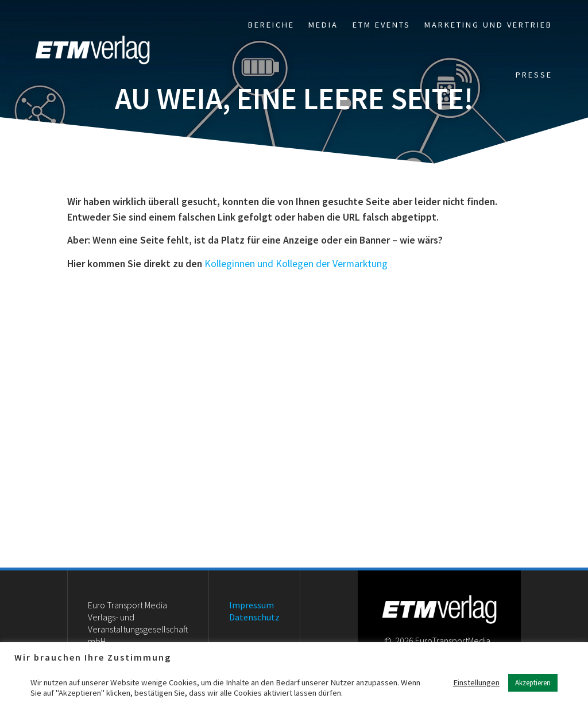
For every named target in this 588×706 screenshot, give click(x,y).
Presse (534, 75)
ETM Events (382, 25)
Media (323, 25)
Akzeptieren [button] (533, 683)
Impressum (252, 605)
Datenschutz (254, 617)
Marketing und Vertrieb (488, 25)
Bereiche (271, 25)
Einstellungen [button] (476, 682)
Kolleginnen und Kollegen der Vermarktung (296, 264)
